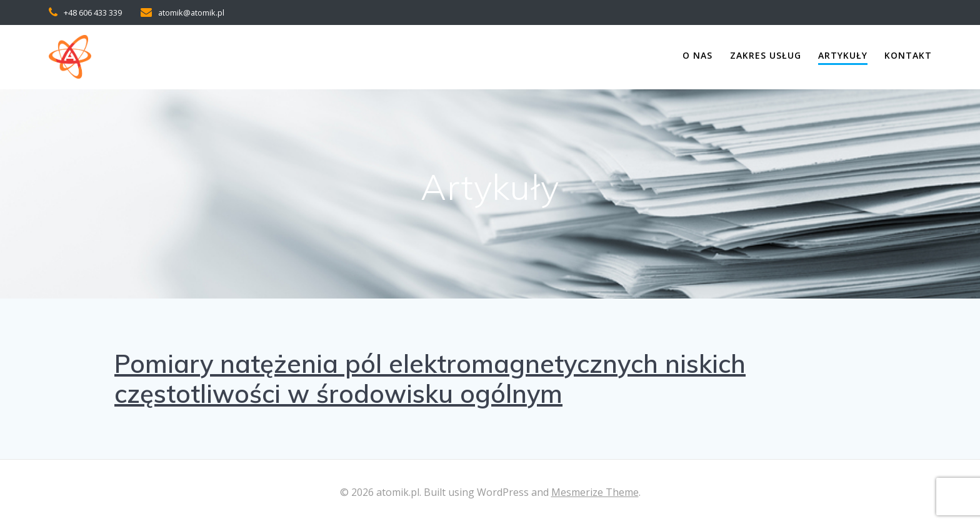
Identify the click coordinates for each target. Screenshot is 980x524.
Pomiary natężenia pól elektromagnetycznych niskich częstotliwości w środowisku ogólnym (430, 378)
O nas (697, 55)
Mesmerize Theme (595, 492)
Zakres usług (766, 55)
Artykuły (843, 55)
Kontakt (908, 55)
